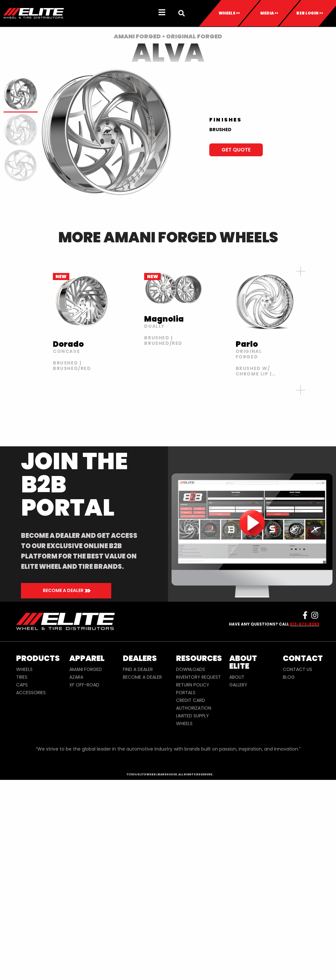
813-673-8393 (305, 624)
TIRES (22, 677)
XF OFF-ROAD (84, 685)
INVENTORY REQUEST (198, 677)
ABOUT (237, 677)
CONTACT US (297, 669)
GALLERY (238, 685)
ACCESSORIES (31, 693)
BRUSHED (220, 130)
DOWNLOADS (191, 669)
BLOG (289, 677)
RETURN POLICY (193, 685)
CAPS (22, 685)
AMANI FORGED (86, 669)
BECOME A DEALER (142, 677)
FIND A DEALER (138, 669)
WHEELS (24, 669)
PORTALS (186, 693)
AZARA (76, 677)
